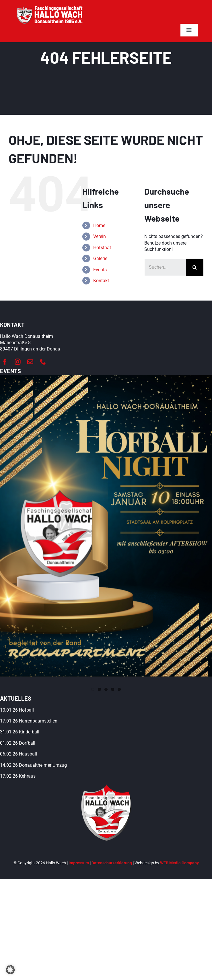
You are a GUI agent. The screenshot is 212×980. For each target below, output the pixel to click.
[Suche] (195, 267)
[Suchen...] (165, 267)
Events (100, 270)
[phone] (43, 362)
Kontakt (101, 281)
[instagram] (17, 362)
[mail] (30, 362)
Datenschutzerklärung (112, 863)
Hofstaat (102, 248)
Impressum (79, 863)
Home (99, 225)
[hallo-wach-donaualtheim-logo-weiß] (50, 8)
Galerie (100, 258)
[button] (10, 970)
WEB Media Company (179, 863)
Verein (100, 236)
